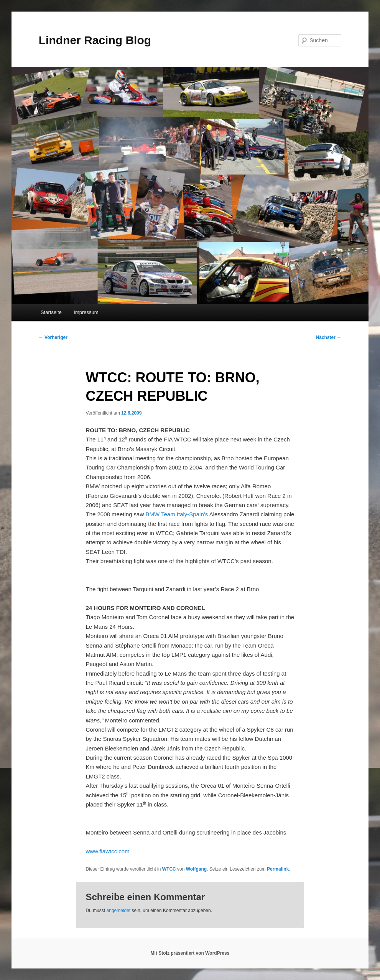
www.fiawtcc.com (108, 851)
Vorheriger (53, 337)
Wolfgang (196, 869)
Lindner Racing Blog (95, 40)
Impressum (86, 312)
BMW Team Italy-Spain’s (177, 514)
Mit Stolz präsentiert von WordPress (190, 953)
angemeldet (119, 911)
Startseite (51, 312)
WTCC (169, 869)
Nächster (329, 337)
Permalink (278, 869)
